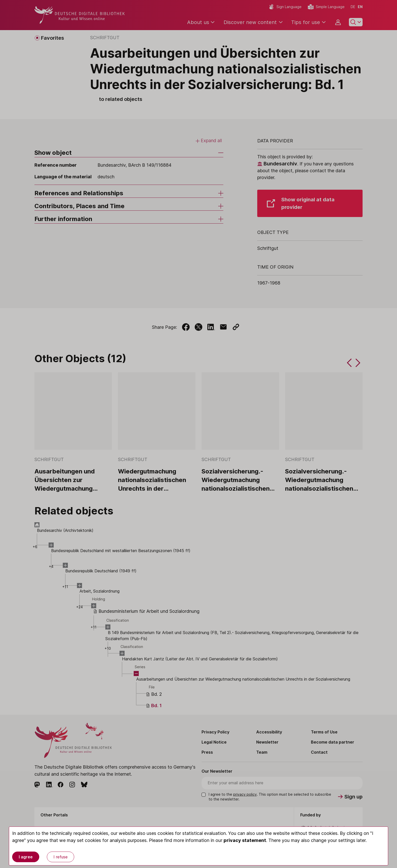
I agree (26, 857)
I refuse (61, 857)
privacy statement (245, 840)
